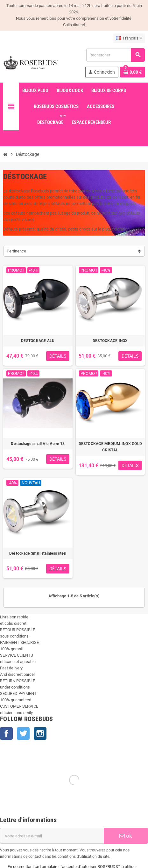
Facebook (6, 733)
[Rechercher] (115, 55)
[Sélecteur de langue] (129, 38)
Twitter (23, 733)
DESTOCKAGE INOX (110, 341)
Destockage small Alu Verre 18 (38, 444)
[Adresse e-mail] (52, 836)
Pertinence (16, 251)
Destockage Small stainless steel (38, 553)
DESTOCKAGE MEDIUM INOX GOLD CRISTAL (110, 447)
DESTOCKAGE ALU (38, 341)
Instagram (40, 733)
